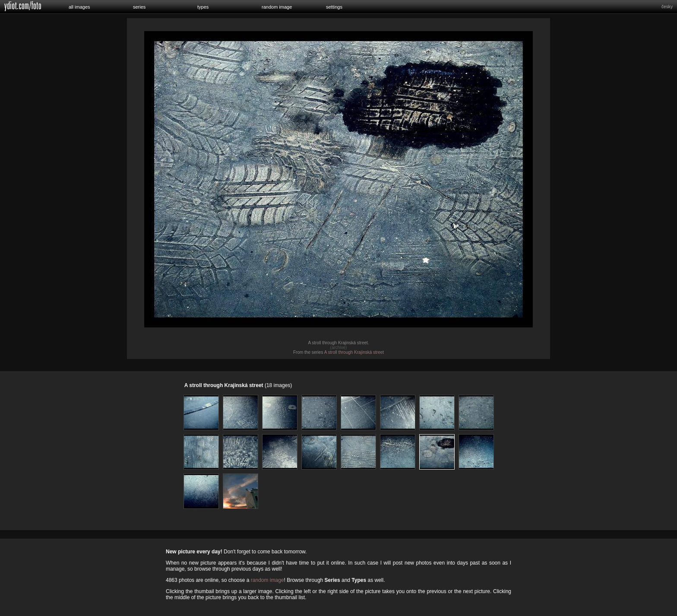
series (139, 7)
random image (277, 7)
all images (79, 7)
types (203, 7)
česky (667, 7)
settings (334, 7)
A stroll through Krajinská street (354, 352)
